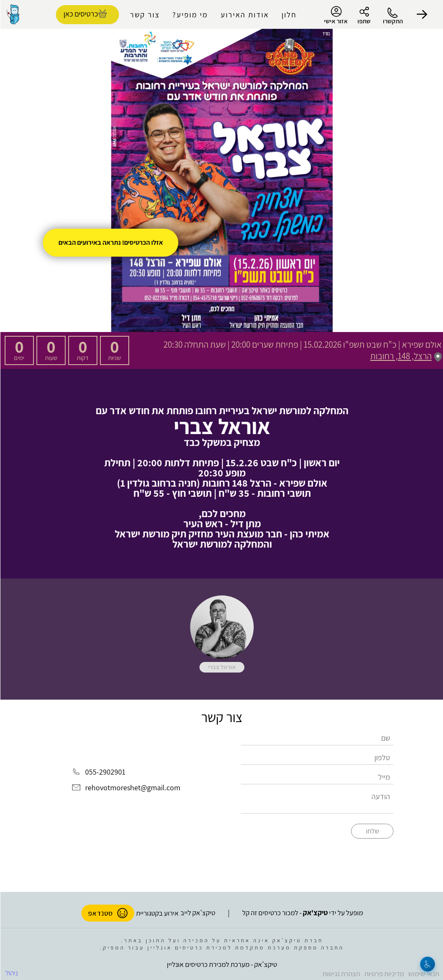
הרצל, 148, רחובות (406, 356)
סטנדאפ (107, 911)
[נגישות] (427, 964)
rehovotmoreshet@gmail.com (132, 788)
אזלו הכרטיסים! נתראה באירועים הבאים (110, 242)
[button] (422, 14)
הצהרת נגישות (341, 972)
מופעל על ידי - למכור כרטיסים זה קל (302, 911)
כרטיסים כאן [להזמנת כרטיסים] (80, 14)
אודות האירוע (244, 15)
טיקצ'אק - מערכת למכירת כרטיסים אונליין (221, 963)
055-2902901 (105, 772)
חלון (289, 15)
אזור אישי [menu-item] (335, 15)
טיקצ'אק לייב (197, 911)
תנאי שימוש (423, 972)
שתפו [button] (364, 21)
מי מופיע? (190, 15)
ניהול (11, 971)
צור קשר (144, 15)
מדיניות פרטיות (384, 972)
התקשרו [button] (392, 21)
